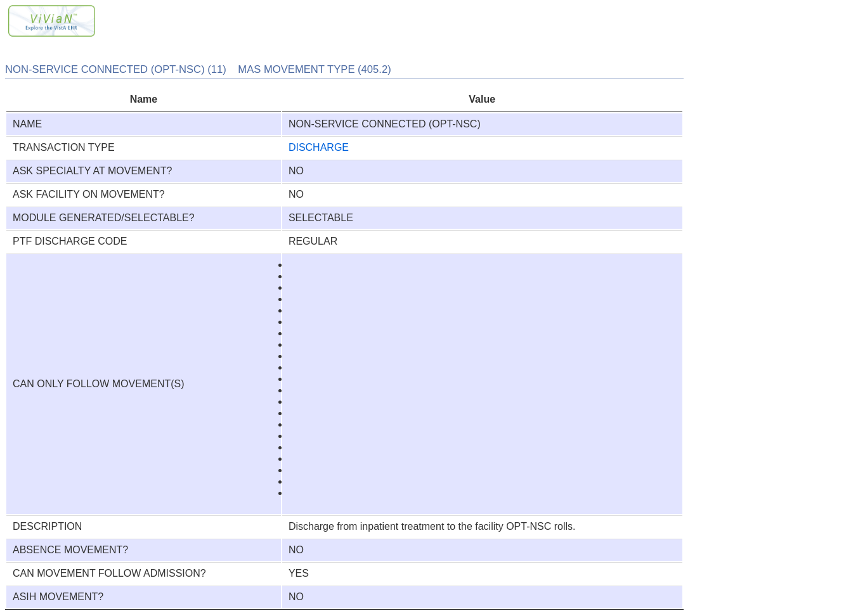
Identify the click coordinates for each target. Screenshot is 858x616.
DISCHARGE (319, 147)
